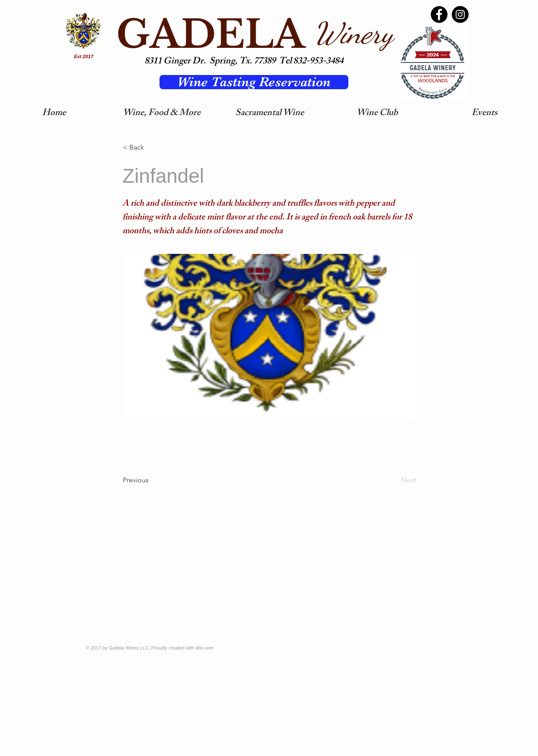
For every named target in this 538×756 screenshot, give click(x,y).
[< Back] (151, 147)
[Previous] (151, 480)
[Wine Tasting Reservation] (254, 82)
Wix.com (205, 648)
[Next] (394, 480)
